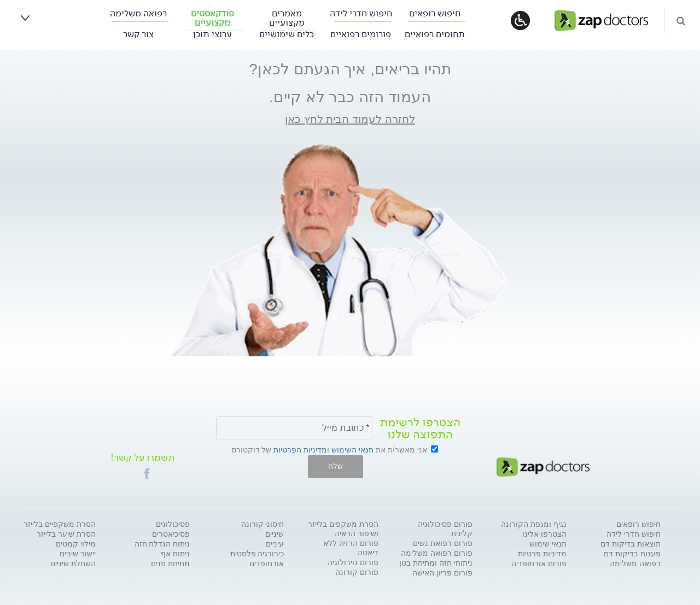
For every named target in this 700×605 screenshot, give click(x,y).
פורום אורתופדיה (539, 563)
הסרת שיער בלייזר (66, 534)
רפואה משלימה (138, 13)
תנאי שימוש (548, 544)
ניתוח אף (175, 554)
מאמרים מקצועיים (287, 18)
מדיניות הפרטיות (300, 450)
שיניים (275, 534)
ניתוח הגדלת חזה (162, 544)
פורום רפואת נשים (443, 543)
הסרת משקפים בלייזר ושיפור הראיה (343, 529)
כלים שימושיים (287, 34)
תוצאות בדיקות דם (631, 544)
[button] (147, 474)
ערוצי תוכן (212, 34)
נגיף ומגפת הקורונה (534, 524)
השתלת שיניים (73, 563)
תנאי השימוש (352, 450)
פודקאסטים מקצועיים (212, 18)
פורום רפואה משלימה (437, 553)
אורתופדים (267, 563)
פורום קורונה (357, 572)
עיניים (275, 544)
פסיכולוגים (173, 524)
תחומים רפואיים (435, 34)
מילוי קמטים (76, 544)
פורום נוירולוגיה (353, 562)
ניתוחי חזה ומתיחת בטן (436, 563)
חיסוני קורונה (263, 524)
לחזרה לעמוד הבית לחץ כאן (350, 119)
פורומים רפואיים (361, 34)
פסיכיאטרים (171, 534)
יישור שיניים (78, 554)
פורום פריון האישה (442, 573)
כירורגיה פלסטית (257, 554)
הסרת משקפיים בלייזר (60, 524)
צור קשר (138, 34)
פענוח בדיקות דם (632, 554)
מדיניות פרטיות (542, 554)
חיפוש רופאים (435, 13)
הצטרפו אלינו (544, 534)
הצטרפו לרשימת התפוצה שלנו (420, 428)
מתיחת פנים (170, 563)
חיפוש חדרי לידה (361, 13)
